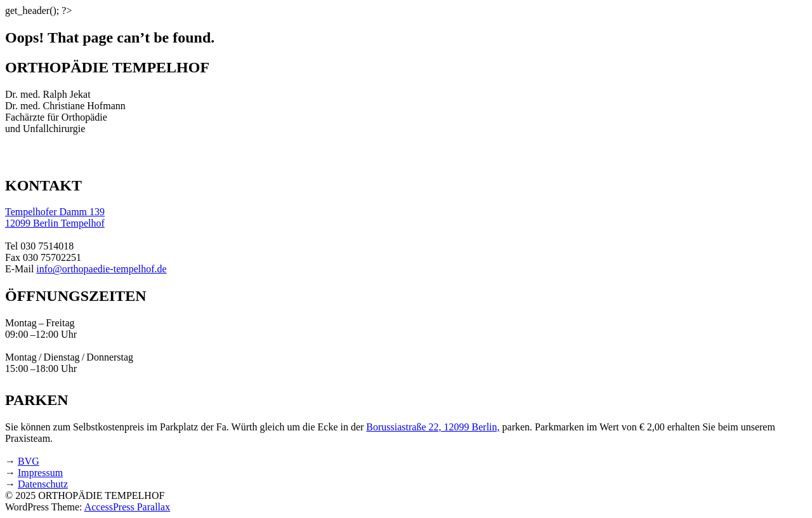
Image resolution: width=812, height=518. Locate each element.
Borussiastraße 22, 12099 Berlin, (433, 427)
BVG (29, 461)
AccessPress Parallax (128, 507)
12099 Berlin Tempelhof (55, 223)
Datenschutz (43, 484)
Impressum (40, 473)
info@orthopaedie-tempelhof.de (101, 269)
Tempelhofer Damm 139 (55, 212)
